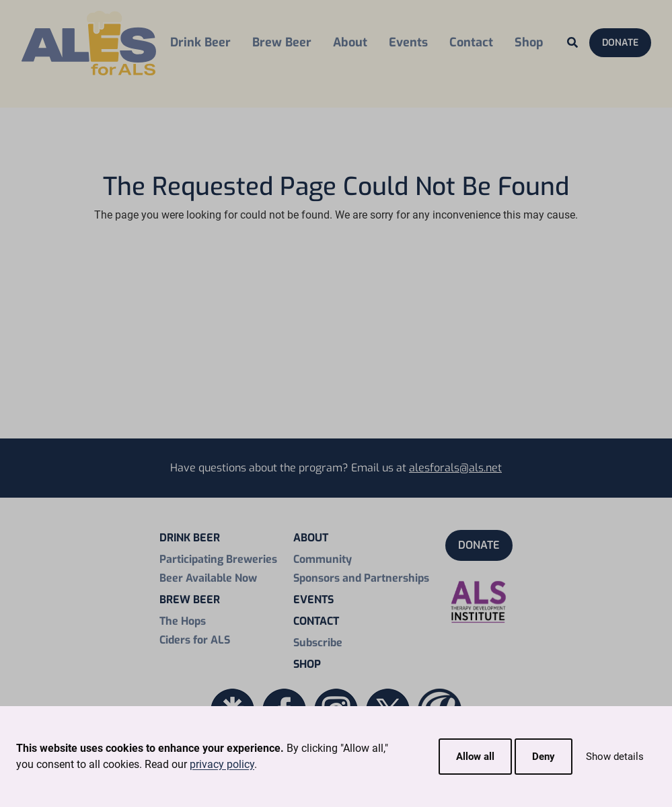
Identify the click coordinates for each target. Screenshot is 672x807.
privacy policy (222, 764)
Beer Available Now (208, 578)
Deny (544, 757)
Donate (620, 43)
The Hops (183, 621)
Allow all (475, 757)
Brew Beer (282, 42)
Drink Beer (200, 42)
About (350, 42)
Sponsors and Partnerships (361, 578)
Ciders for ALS (195, 640)
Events (408, 42)
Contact (471, 42)
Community (323, 559)
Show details (615, 757)
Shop (529, 42)
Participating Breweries (218, 559)
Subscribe (318, 643)
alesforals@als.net (455, 468)
